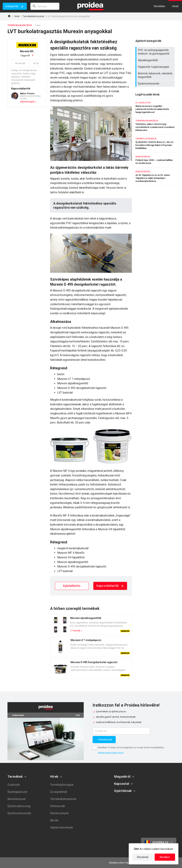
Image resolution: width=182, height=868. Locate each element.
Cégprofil (27, 53)
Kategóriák (12, 6)
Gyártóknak (123, 791)
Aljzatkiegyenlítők (155, 60)
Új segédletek (59, 792)
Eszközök (14, 785)
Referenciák (58, 806)
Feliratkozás (105, 739)
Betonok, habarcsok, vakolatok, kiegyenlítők (155, 75)
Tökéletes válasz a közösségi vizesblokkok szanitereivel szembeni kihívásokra (155, 126)
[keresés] (45, 6)
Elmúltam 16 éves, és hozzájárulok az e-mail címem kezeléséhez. (131, 747)
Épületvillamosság (19, 806)
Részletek (143, 857)
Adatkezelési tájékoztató (111, 753)
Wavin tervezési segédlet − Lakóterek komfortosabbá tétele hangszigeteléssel (155, 108)
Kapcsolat (122, 784)
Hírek (17, 16)
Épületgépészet (17, 792)
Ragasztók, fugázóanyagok (155, 67)
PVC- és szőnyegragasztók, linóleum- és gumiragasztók (155, 52)
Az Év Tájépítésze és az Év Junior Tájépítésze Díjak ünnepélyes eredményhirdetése (155, 177)
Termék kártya (91, 625)
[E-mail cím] (121, 731)
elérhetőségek (27, 102)
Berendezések (17, 799)
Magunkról (122, 777)
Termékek (15, 777)
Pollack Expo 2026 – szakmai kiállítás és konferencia (155, 160)
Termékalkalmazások (34, 16)
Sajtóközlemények (62, 827)
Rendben (165, 857)
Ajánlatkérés (72, 586)
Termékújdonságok (62, 785)
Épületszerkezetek (155, 84)
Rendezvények (59, 813)
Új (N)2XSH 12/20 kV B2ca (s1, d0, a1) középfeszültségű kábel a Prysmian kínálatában (155, 144)
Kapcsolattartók (110, 586)
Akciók (54, 820)
